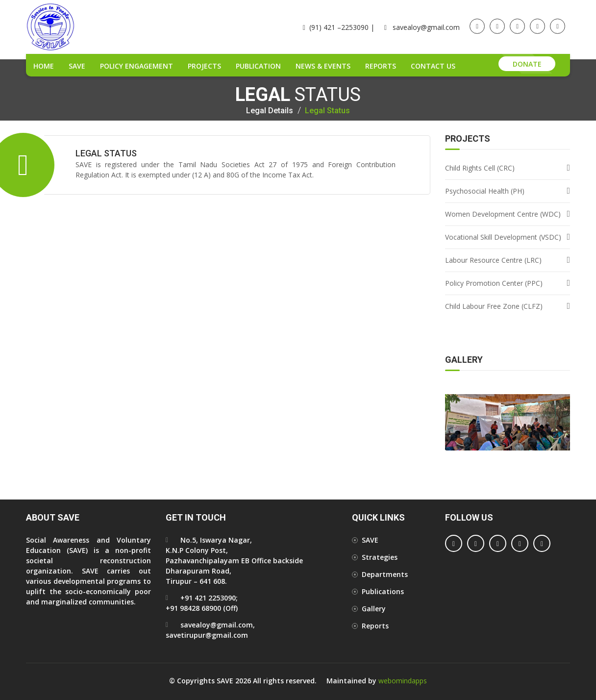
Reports (381, 66)
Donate (527, 64)
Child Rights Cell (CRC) (480, 168)
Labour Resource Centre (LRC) (493, 260)
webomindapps (403, 681)
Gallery (374, 609)
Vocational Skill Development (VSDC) (503, 237)
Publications (383, 591)
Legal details (270, 111)
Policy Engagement (137, 66)
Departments (385, 574)
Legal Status (327, 111)
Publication (258, 66)
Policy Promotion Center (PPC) (494, 283)
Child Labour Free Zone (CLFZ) (494, 306)
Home (44, 66)
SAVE (77, 66)
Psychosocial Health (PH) (485, 191)
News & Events (323, 66)
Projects (204, 66)
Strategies (380, 557)
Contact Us (433, 66)
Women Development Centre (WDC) (503, 214)
